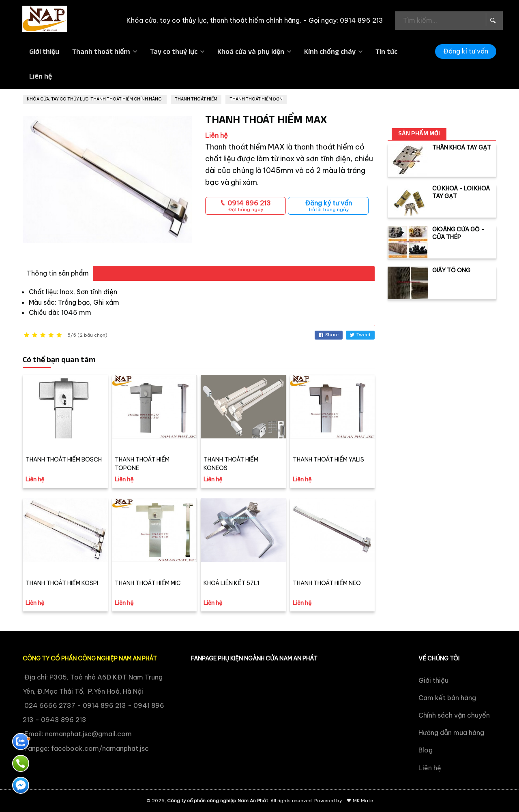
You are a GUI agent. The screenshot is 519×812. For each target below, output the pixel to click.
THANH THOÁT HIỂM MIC (148, 583)
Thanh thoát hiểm (101, 51)
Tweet (360, 335)
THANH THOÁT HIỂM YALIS (328, 459)
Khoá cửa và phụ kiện (251, 51)
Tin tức (386, 51)
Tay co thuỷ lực (174, 51)
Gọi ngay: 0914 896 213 (346, 20)
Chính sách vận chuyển (454, 715)
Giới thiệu (44, 51)
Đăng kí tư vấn (466, 51)
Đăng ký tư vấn (328, 206)
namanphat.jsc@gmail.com (88, 734)
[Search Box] (492, 20)
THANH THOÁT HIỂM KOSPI (62, 583)
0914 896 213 (246, 206)
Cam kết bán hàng (447, 698)
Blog (426, 750)
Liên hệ (41, 76)
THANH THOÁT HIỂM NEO (327, 583)
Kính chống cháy (330, 51)
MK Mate (363, 801)
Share (329, 335)
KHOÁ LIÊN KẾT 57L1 (232, 583)
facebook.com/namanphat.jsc (100, 748)
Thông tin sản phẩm (58, 273)
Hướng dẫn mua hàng (451, 733)
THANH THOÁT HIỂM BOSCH (64, 459)
